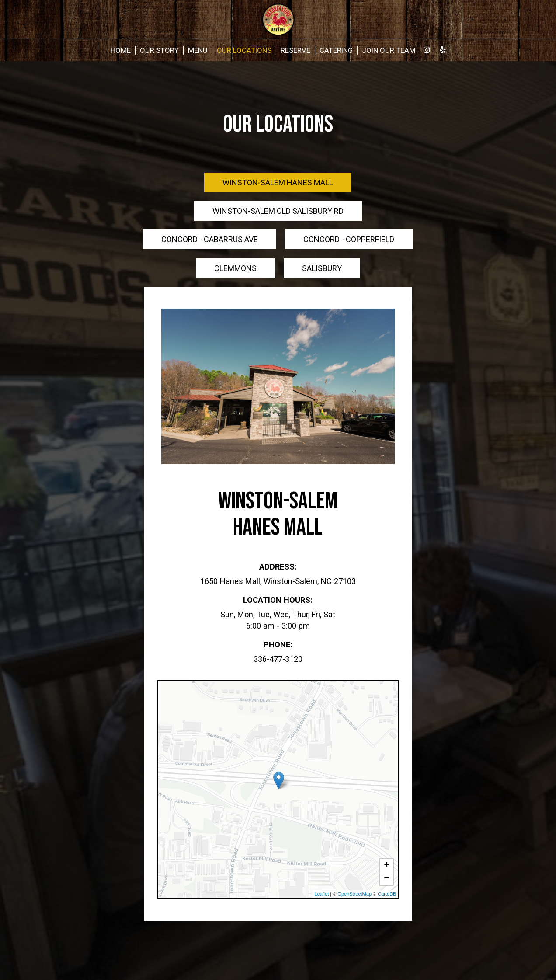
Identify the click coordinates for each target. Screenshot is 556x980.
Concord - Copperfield (349, 239)
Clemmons (235, 268)
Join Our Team (389, 50)
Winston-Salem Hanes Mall (278, 182)
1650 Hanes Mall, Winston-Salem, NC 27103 (278, 581)
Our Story (159, 50)
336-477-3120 (278, 659)
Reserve (295, 50)
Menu (198, 50)
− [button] (387, 879)
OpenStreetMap (354, 894)
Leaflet (321, 894)
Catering (336, 50)
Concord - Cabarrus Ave (210, 239)
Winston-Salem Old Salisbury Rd (278, 211)
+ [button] (387, 865)
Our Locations (244, 50)
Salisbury (322, 268)
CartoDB (387, 894)
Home (121, 50)
